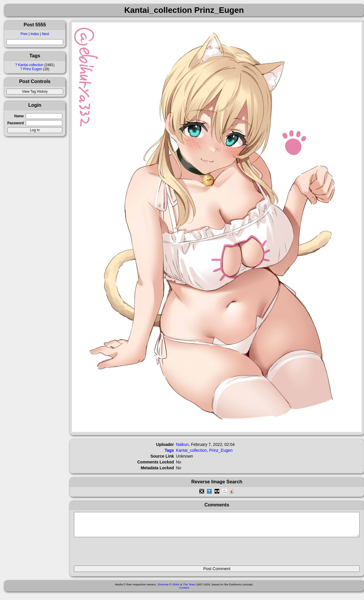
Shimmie (163, 589)
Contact (184, 592)
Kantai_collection (192, 450)
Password (15, 123)
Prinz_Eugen (221, 450)
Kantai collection (31, 65)
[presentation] (118, 554)
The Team (189, 589)
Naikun (182, 444)
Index (35, 34)
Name (19, 116)
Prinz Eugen (33, 69)
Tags (169, 450)
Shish (176, 589)
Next (45, 34)
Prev (24, 34)
